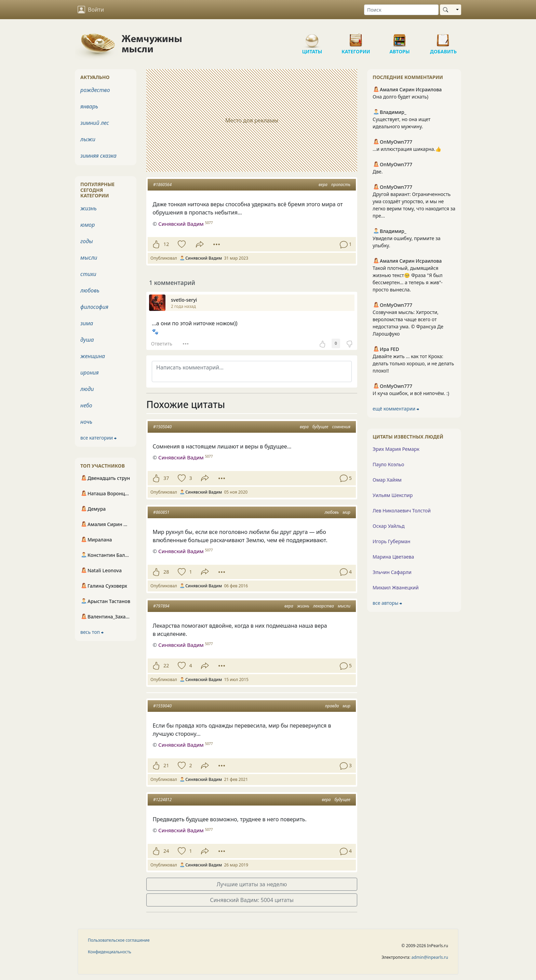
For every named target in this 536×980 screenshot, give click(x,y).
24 (166, 851)
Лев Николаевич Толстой (402, 511)
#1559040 (162, 706)
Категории (356, 38)
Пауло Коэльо (388, 464)
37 (166, 478)
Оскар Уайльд (388, 526)
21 (166, 765)
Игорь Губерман (391, 541)
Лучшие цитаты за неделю (252, 884)
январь (89, 106)
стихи (88, 274)
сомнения (341, 427)
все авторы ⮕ (387, 603)
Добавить (443, 38)
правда (332, 706)
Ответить (162, 344)
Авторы (400, 38)
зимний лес (95, 123)
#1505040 (162, 427)
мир (346, 512)
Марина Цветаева (393, 557)
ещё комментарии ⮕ (396, 409)
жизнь (303, 606)
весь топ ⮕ (92, 632)
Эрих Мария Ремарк (396, 449)
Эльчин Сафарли (392, 572)
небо (86, 405)
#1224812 (162, 800)
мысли (344, 606)
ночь (86, 422)
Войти (91, 10)
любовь (332, 512)
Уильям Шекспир (393, 495)
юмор (88, 225)
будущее (320, 427)
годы (87, 241)
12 (166, 244)
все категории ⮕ (98, 438)
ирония (90, 373)
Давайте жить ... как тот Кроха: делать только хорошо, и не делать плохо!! (413, 363)
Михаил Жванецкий (396, 587)
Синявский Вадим (181, 457)
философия (94, 307)
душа (87, 340)
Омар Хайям (387, 480)
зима (87, 323)
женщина (93, 356)
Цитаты (312, 38)
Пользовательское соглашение (119, 940)
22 (166, 665)
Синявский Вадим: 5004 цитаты (252, 900)
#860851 (161, 512)
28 (166, 572)
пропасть (341, 185)
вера (323, 185)
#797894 (161, 606)
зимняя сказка (98, 156)
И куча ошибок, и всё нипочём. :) (411, 393)
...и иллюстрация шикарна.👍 (407, 149)
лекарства (324, 606)
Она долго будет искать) (400, 97)
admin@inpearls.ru (430, 957)
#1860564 (162, 185)
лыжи (88, 139)
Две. (378, 172)
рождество (95, 90)
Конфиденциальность (110, 952)
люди (87, 389)
